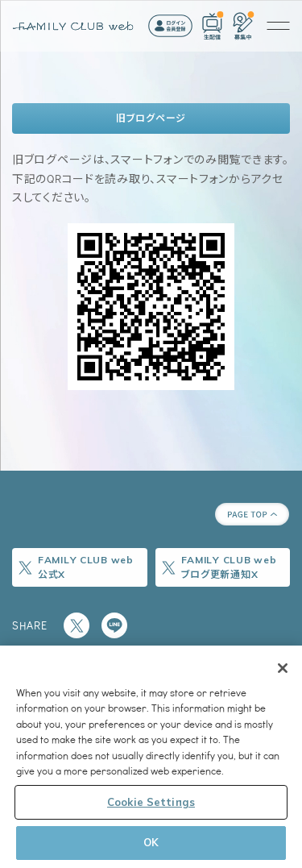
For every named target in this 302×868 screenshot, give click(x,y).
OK (151, 842)
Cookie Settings (151, 802)
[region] (151, 757)
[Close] (283, 668)
